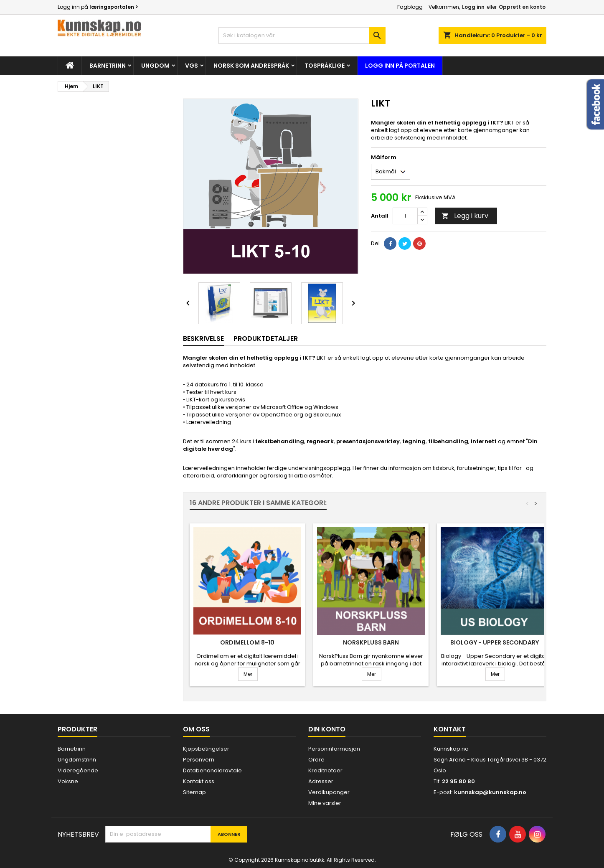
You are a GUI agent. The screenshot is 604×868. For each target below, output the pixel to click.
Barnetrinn (108, 66)
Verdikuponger (329, 792)
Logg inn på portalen (400, 66)
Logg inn (473, 7)
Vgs (192, 66)
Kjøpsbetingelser (206, 749)
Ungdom (155, 66)
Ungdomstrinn (77, 760)
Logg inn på (98, 7)
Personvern (199, 760)
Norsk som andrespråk (251, 66)
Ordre (316, 760)
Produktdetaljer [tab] (266, 339)
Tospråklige (325, 66)
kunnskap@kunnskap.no (490, 792)
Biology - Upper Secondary (495, 642)
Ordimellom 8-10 (247, 642)
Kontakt (450, 729)
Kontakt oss (199, 781)
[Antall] (405, 216)
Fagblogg (410, 7)
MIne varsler (325, 803)
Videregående (78, 770)
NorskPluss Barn (371, 642)
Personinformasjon (334, 749)
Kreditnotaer (325, 770)
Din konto (327, 729)
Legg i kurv (465, 216)
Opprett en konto (522, 7)
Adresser (321, 781)
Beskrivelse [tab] (203, 339)
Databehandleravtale (212, 770)
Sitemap (194, 792)
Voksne (68, 781)
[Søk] (302, 36)
